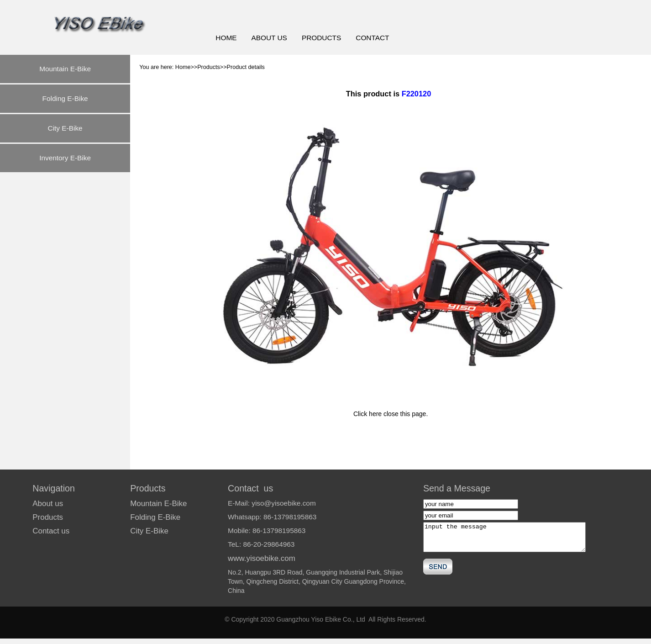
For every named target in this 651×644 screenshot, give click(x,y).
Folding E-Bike (65, 98)
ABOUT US (269, 38)
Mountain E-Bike (65, 69)
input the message (504, 537)
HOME (226, 38)
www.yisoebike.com (262, 558)
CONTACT (372, 38)
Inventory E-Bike (65, 158)
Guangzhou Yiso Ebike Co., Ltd (321, 619)
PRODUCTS (321, 38)
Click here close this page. (391, 414)
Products (48, 517)
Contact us (51, 531)
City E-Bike (65, 128)
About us (48, 504)
